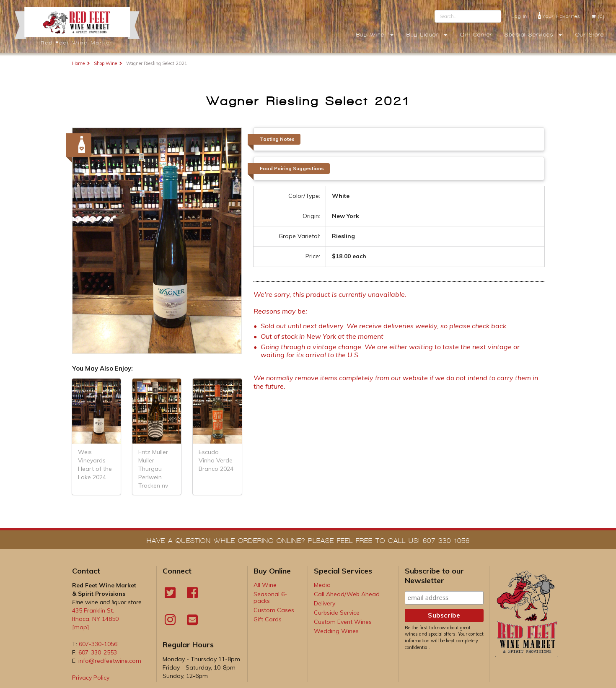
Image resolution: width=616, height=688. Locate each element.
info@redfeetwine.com (110, 661)
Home (78, 63)
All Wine (265, 585)
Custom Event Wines (343, 622)
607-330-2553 (98, 652)
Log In (520, 16)
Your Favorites (559, 16)
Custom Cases (274, 610)
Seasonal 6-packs (270, 597)
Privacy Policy (91, 678)
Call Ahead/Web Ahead (347, 594)
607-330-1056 (98, 644)
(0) (598, 16)
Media (322, 585)
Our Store (590, 35)
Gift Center (476, 35)
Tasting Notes (277, 139)
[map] (81, 627)
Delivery (325, 603)
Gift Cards (268, 619)
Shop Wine (105, 63)
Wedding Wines (336, 631)
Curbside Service (337, 613)
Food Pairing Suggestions (292, 168)
